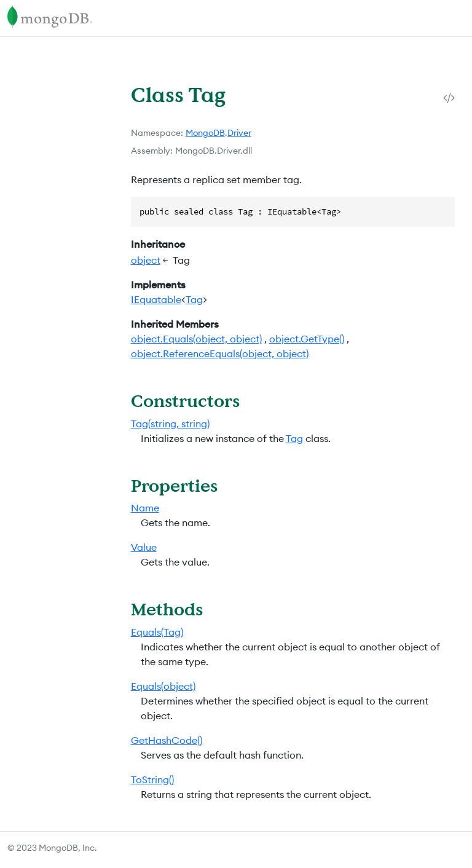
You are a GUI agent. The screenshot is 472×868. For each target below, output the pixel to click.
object (146, 260)
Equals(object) (163, 686)
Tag (194, 299)
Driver (239, 133)
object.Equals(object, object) (196, 339)
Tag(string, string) (170, 424)
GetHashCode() (167, 740)
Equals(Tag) (157, 632)
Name (145, 508)
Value (144, 547)
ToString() (152, 779)
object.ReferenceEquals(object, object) (220, 353)
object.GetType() (307, 339)
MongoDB (205, 133)
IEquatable (156, 299)
